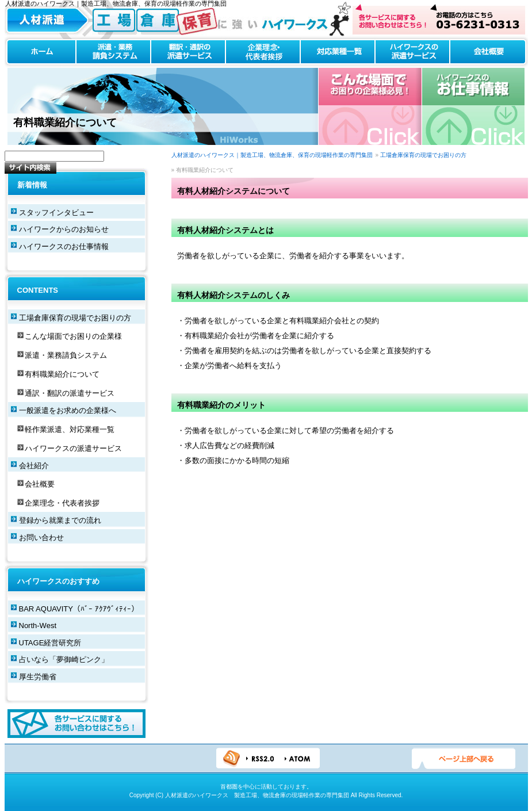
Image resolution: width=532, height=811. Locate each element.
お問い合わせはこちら (439, 19)
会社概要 (489, 52)
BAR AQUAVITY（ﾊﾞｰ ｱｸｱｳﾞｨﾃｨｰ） (79, 609)
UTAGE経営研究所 (50, 643)
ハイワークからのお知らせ (64, 229)
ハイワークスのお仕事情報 (473, 106)
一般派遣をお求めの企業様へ (68, 410)
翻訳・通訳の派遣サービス (188, 52)
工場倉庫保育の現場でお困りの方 (423, 155)
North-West (38, 626)
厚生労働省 (38, 677)
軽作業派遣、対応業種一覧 (70, 429)
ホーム (40, 52)
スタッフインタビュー (56, 213)
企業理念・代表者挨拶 (263, 52)
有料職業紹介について (62, 374)
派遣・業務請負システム (113, 52)
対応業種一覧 (338, 52)
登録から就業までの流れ (60, 520)
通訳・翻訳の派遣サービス (70, 393)
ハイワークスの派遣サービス (412, 52)
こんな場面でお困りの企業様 (73, 336)
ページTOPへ (464, 759)
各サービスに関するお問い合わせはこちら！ (76, 724)
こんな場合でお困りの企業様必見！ (370, 106)
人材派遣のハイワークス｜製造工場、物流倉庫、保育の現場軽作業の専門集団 (272, 155)
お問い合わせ (41, 538)
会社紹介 (34, 466)
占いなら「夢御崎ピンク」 (64, 659)
